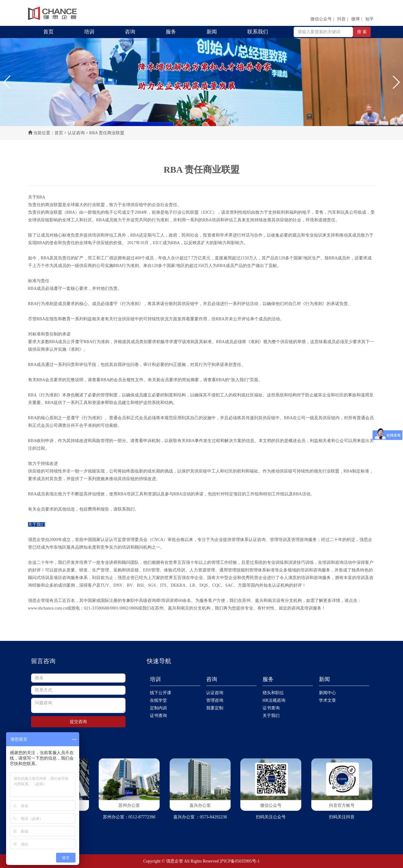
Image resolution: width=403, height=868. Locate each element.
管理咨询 (215, 700)
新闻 (212, 32)
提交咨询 (78, 722)
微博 (355, 19)
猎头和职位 (273, 693)
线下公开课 (161, 693)
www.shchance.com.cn (48, 608)
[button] (7, 82)
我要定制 (215, 708)
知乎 (369, 19)
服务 (171, 32)
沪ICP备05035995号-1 (240, 861)
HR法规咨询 (274, 700)
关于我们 (271, 716)
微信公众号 (321, 19)
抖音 (341, 19)
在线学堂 (158, 700)
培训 (89, 32)
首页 (48, 32)
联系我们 (258, 32)
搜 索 (362, 32)
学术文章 (327, 700)
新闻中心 (327, 693)
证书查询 (158, 716)
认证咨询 (76, 133)
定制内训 (158, 708)
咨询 (130, 32)
